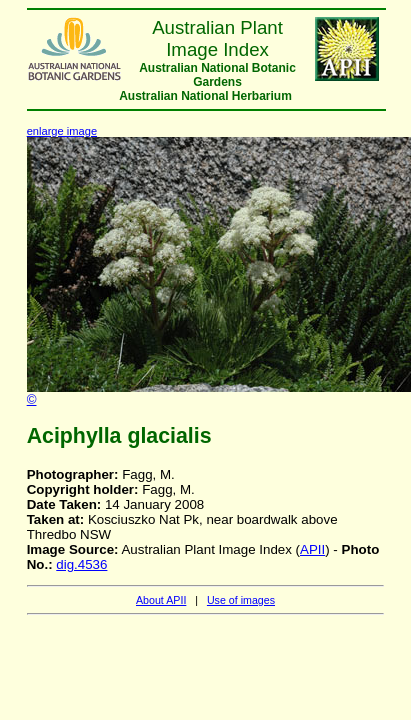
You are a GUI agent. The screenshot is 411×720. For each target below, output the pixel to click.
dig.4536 (81, 564)
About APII (161, 600)
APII (312, 549)
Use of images (241, 600)
